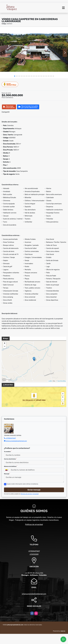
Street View (10, 84)
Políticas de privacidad (34, 524)
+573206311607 (11, 438)
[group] (34, 53)
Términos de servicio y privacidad (30, 494)
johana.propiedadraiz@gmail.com (16, 441)
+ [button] (5, 343)
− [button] (5, 347)
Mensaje (7, 474)
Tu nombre (8, 451)
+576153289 (34, 554)
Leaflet (50, 381)
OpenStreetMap (62, 381)
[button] (15, 76)
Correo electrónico (10, 459)
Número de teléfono (11, 466)
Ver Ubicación (28, 400)
